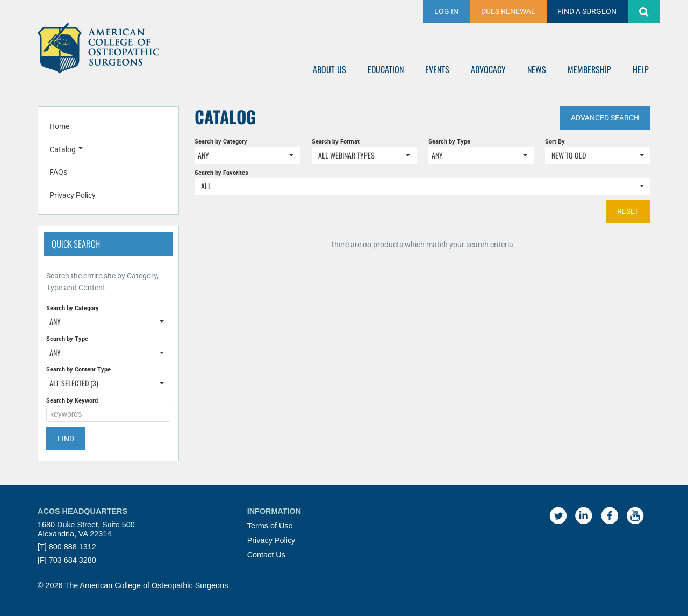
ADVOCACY (488, 69)
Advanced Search (605, 118)
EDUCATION (386, 69)
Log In (446, 11)
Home (59, 126)
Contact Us (266, 555)
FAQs (58, 172)
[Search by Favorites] (422, 186)
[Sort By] (598, 155)
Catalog (66, 149)
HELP (641, 69)
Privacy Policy (73, 195)
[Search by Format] (364, 155)
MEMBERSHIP (589, 69)
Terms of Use (270, 526)
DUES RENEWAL (508, 11)
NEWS (537, 69)
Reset (628, 211)
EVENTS (437, 69)
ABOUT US (329, 69)
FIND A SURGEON (587, 11)
